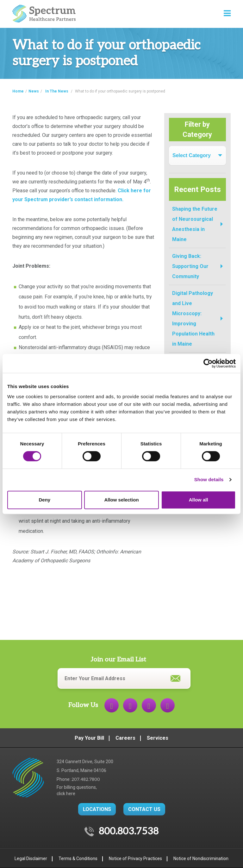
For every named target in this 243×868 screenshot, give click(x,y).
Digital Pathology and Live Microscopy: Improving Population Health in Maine (193, 319)
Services (158, 738)
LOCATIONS (97, 809)
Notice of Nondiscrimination (201, 858)
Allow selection (121, 500)
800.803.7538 (129, 832)
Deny (44, 500)
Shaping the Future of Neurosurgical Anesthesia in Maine (195, 224)
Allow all (199, 500)
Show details (209, 479)
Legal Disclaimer (31, 858)
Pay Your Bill (89, 738)
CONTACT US (144, 809)
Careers (125, 738)
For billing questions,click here (77, 790)
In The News (57, 91)
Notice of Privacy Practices (135, 858)
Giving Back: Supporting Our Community (190, 266)
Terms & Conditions (78, 858)
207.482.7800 (86, 779)
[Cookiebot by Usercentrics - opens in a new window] (208, 363)
